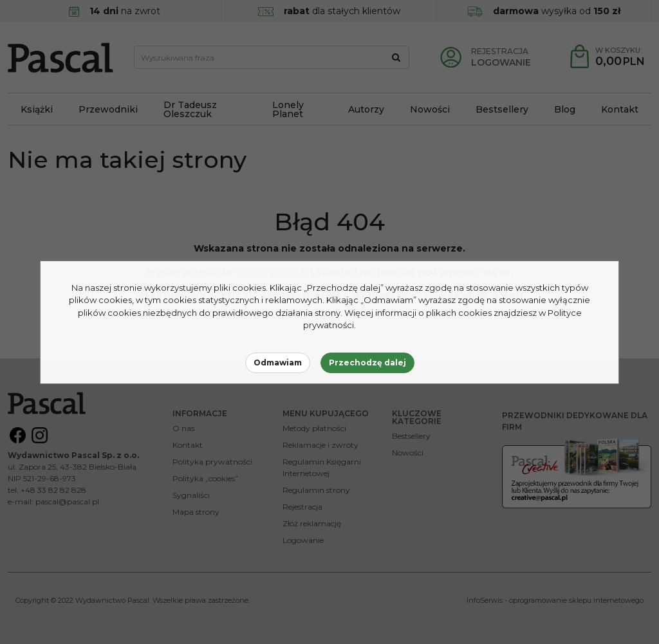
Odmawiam (278, 363)
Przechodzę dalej (367, 363)
